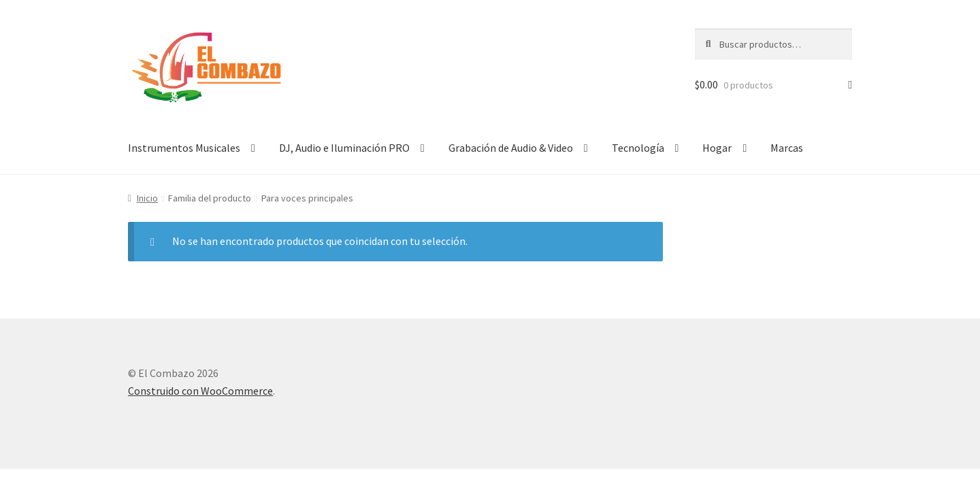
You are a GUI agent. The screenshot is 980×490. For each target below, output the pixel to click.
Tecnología (638, 148)
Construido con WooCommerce (200, 391)
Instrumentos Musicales (184, 148)
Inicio (147, 198)
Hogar (717, 148)
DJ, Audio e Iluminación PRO (344, 148)
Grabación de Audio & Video (511, 148)
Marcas (787, 148)
